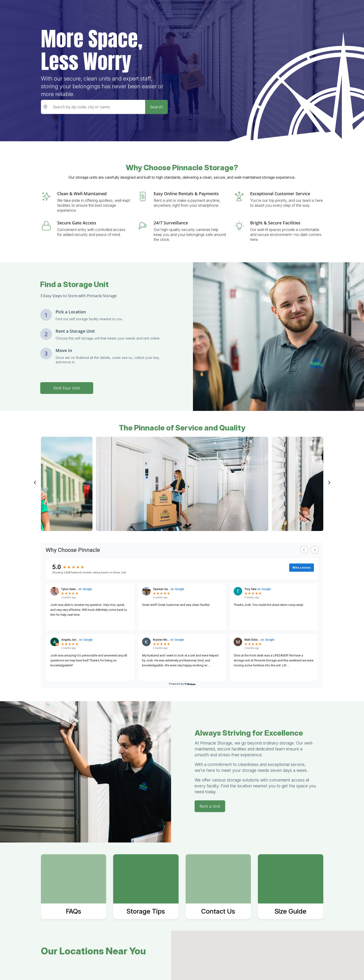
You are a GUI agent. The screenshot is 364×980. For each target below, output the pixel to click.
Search (156, 107)
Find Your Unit (67, 388)
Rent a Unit (210, 806)
